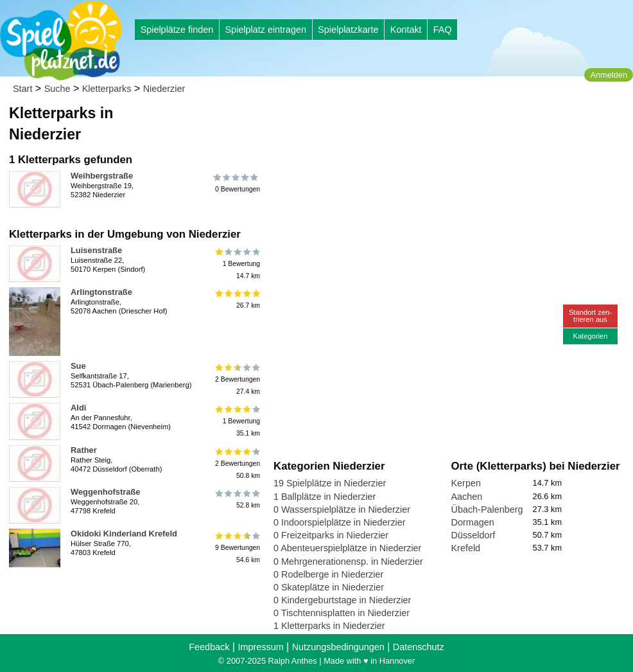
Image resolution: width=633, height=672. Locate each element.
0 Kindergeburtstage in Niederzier (342, 600)
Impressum (260, 647)
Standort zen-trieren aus (590, 316)
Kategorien (590, 336)
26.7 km (237, 299)
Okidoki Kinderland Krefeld (124, 534)
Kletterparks (107, 89)
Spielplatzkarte (348, 30)
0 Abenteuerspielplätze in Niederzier (347, 548)
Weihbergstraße (102, 176)
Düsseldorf (473, 535)
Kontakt (406, 30)
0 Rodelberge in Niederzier (328, 574)
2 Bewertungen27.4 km (237, 379)
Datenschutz (419, 647)
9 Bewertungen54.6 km (237, 547)
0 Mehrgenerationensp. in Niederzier (348, 561)
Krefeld (466, 548)
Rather (84, 450)
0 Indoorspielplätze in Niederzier (340, 522)
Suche (57, 89)
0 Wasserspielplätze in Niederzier (342, 509)
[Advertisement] (419, 122)
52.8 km (237, 499)
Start (22, 89)
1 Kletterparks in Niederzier (329, 626)
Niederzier (164, 89)
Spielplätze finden (177, 30)
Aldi (78, 408)
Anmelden (609, 75)
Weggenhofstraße (106, 492)
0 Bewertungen (237, 183)
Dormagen (473, 522)
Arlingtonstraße (101, 292)
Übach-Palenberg (487, 509)
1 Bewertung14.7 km (237, 264)
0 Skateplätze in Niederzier (329, 587)
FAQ (443, 30)
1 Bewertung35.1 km (237, 421)
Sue (78, 366)
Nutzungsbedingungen (338, 647)
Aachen (467, 497)
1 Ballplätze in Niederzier (325, 497)
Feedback (209, 647)
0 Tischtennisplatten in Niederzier (342, 613)
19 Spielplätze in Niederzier (330, 483)
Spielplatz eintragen (265, 30)
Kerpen (466, 483)
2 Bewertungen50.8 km (237, 464)
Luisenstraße (96, 250)
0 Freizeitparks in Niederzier (331, 535)
